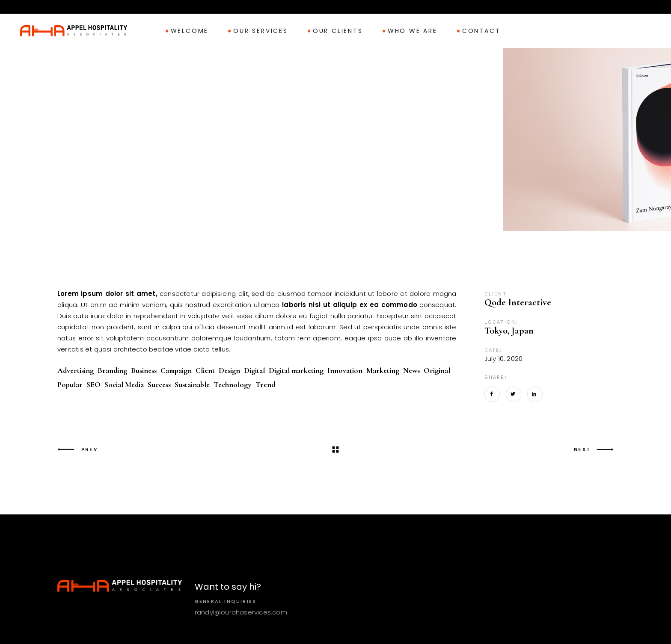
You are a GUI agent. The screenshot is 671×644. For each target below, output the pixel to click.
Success (159, 385)
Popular (70, 385)
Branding (112, 371)
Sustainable (192, 385)
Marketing (383, 371)
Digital (254, 371)
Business (144, 371)
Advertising (76, 371)
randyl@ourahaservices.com (241, 612)
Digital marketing (296, 371)
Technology (233, 385)
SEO (94, 385)
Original (437, 371)
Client (205, 371)
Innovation (345, 371)
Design (229, 371)
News (411, 371)
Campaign (176, 371)
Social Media (124, 385)
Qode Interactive (518, 302)
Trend (265, 385)
